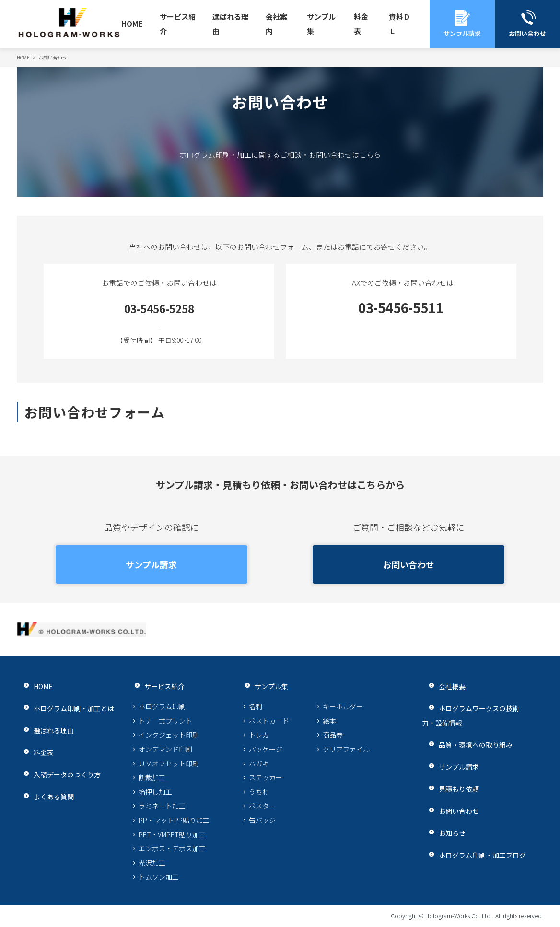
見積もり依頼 (452, 789)
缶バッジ (262, 820)
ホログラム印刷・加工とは (69, 708)
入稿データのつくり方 (61, 774)
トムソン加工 (159, 877)
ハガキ (259, 763)
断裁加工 (152, 777)
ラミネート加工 (162, 806)
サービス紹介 (178, 24)
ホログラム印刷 (162, 706)
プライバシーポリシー (53, 916)
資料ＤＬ (400, 24)
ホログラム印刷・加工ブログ (477, 855)
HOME (132, 24)
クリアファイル (346, 749)
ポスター (262, 806)
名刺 (256, 706)
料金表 (361, 24)
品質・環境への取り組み (470, 745)
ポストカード (269, 721)
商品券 (333, 735)
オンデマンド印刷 (165, 749)
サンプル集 (321, 24)
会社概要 (445, 686)
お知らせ (445, 833)
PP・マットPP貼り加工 (174, 820)
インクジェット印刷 (169, 735)
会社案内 (276, 24)
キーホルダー (343, 706)
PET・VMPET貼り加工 (172, 834)
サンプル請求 (151, 564)
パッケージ (266, 749)
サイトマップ (141, 916)
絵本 (329, 721)
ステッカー (266, 777)
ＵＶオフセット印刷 (169, 763)
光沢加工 (152, 863)
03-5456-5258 (159, 308)
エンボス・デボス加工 (172, 848)
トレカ (259, 735)
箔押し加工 (155, 792)
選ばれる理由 (230, 24)
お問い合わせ (408, 564)
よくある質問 (47, 796)
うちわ (259, 792)
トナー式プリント (165, 721)
